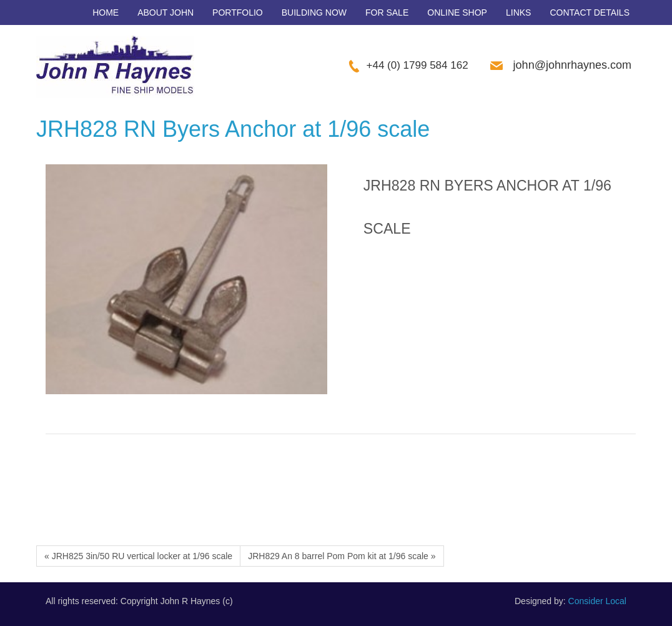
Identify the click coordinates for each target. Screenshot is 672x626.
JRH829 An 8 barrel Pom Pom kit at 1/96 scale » (342, 556)
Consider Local (597, 601)
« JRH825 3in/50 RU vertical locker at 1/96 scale (138, 556)
